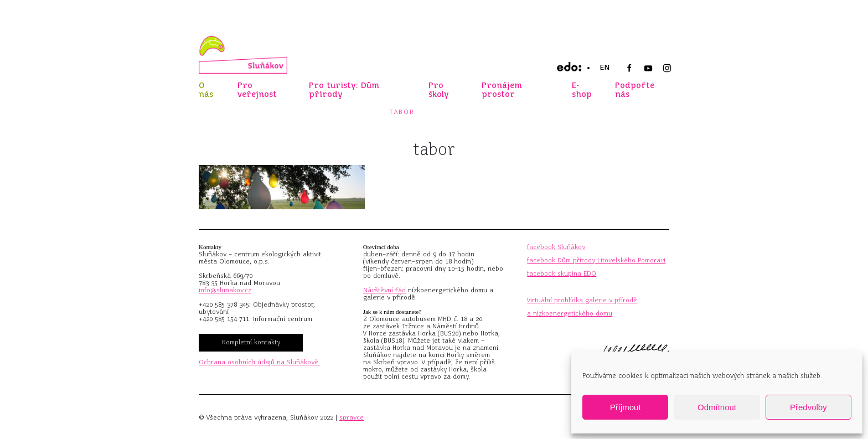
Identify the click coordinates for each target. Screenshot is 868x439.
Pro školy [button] (439, 90)
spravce (352, 417)
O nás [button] (206, 90)
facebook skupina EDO (562, 273)
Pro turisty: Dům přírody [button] (344, 90)
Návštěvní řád (384, 290)
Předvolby (808, 407)
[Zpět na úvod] (243, 55)
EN (604, 67)
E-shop (582, 90)
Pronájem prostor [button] (502, 90)
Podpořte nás (635, 90)
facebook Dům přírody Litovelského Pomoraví (596, 260)
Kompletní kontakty (251, 342)
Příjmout (626, 407)
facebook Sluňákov (556, 247)
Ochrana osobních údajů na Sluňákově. (259, 362)
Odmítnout (717, 407)
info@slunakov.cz (225, 290)
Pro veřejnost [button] (257, 90)
